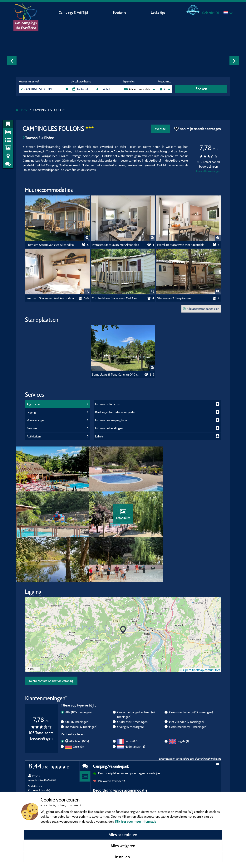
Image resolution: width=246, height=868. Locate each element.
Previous (12, 61)
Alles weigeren (123, 846)
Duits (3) (78, 704)
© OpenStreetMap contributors (200, 627)
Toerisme (119, 12)
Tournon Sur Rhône (38, 138)
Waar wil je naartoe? (29, 81)
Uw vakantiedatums (81, 81)
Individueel (81, 684)
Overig (130, 684)
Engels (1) (183, 698)
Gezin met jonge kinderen (136, 672)
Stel (77, 679)
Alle (78, 669)
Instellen (123, 857)
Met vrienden (187, 679)
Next (234, 61)
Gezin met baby (188, 684)
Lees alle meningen (209, 171)
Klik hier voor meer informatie (136, 821)
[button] (123, 587)
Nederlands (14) (135, 704)
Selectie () (211, 13)
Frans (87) (131, 698)
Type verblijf (129, 81)
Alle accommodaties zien (201, 309)
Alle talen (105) (79, 698)
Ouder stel (133, 679)
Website (160, 129)
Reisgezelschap (165, 81)
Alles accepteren (123, 835)
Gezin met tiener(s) (191, 669)
